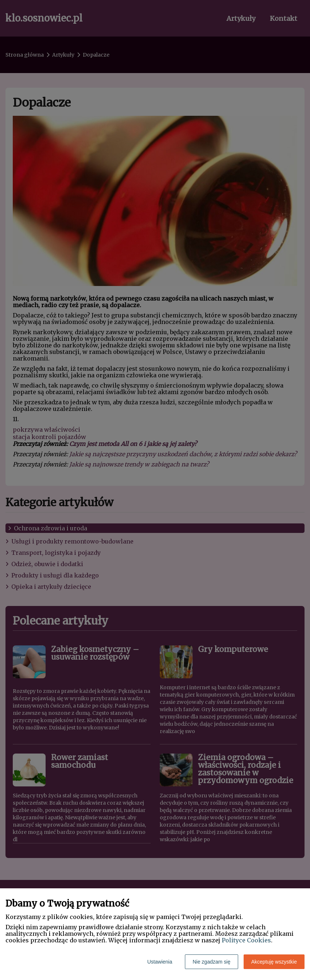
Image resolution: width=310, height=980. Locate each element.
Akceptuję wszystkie (274, 962)
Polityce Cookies (246, 940)
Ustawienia (160, 962)
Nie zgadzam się (212, 962)
